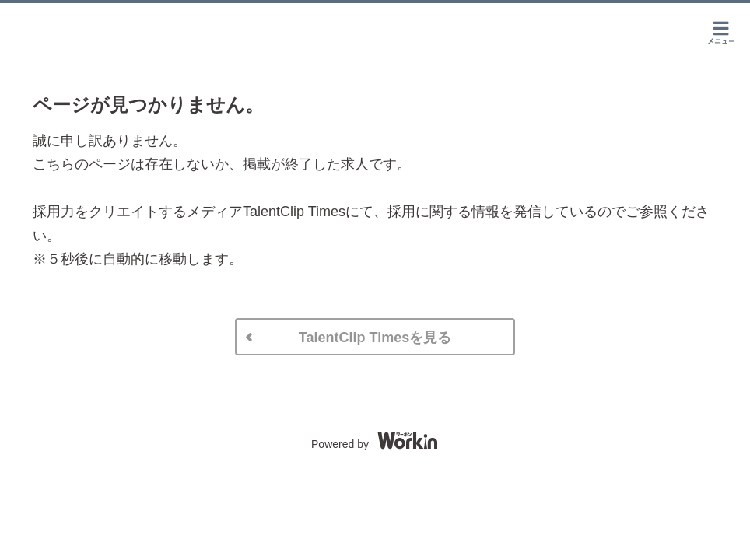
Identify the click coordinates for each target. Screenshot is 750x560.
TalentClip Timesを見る (375, 338)
